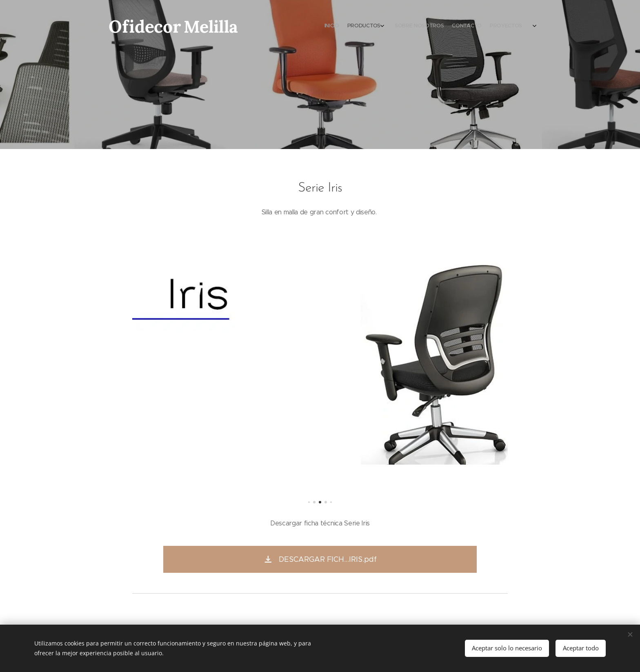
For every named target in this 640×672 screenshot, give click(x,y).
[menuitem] (490, 27)
